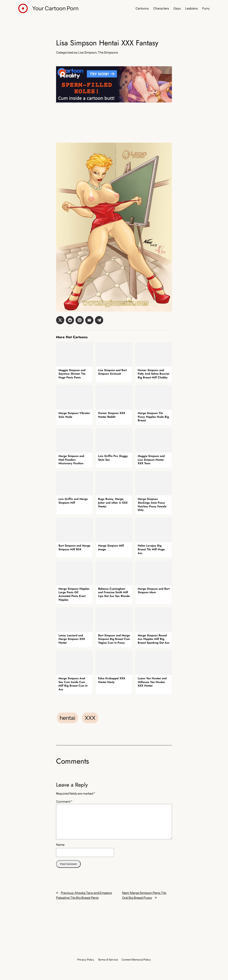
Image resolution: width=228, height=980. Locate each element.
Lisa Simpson (87, 52)
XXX (90, 718)
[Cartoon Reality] (114, 101)
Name (60, 845)
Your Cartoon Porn (55, 8)
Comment (64, 802)
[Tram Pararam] (114, 137)
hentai (67, 718)
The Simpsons (108, 52)
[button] (60, 320)
